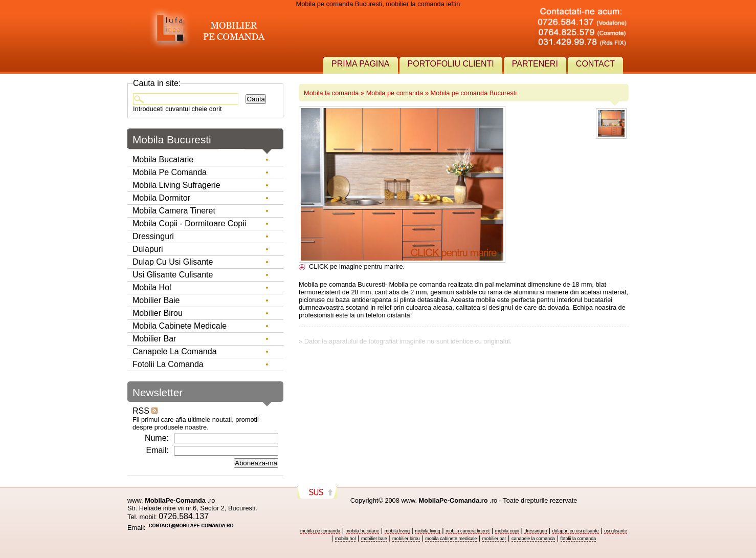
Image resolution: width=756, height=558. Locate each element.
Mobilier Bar (154, 339)
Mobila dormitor (161, 198)
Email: (158, 450)
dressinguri (536, 531)
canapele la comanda (533, 539)
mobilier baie (374, 539)
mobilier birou (406, 539)
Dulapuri (148, 249)
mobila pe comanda (320, 531)
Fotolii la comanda (168, 364)
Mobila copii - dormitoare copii (189, 223)
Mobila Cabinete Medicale (180, 326)
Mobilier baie (156, 300)
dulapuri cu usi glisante (576, 531)
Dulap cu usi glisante (173, 262)
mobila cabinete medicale (451, 539)
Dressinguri (153, 236)
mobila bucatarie (363, 531)
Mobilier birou (158, 313)
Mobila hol (152, 287)
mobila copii (507, 531)
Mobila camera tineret (174, 211)
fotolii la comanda (579, 539)
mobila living (397, 531)
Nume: (157, 438)
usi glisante (616, 531)
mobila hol (346, 539)
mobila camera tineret (468, 531)
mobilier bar (494, 539)
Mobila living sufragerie (176, 185)
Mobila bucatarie (163, 159)
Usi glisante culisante (173, 275)
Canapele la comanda (175, 351)
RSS (145, 411)
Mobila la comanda (331, 93)
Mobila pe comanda (395, 93)
